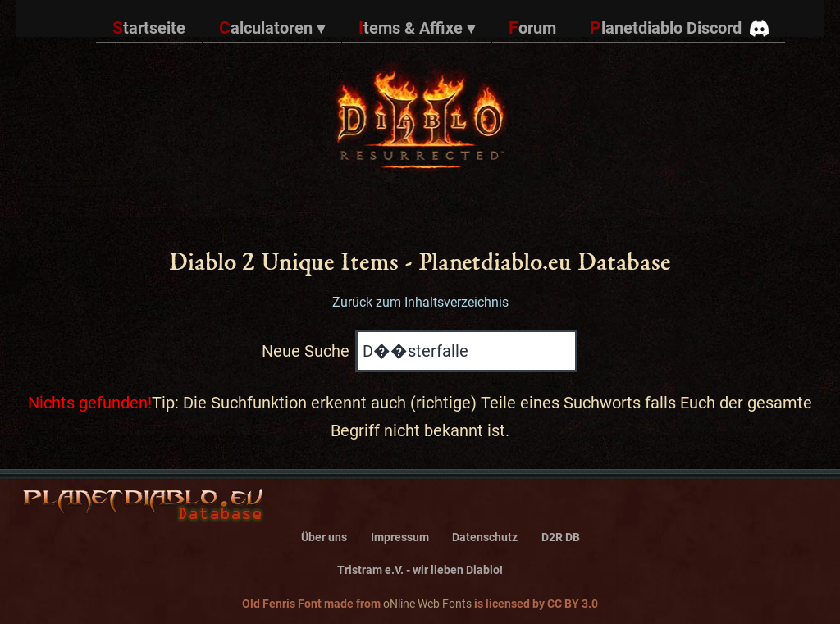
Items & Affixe (417, 28)
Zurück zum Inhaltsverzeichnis (420, 302)
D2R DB (561, 537)
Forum (532, 28)
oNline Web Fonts (427, 604)
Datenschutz (485, 537)
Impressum (400, 537)
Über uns (324, 537)
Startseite (149, 28)
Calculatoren (272, 28)
